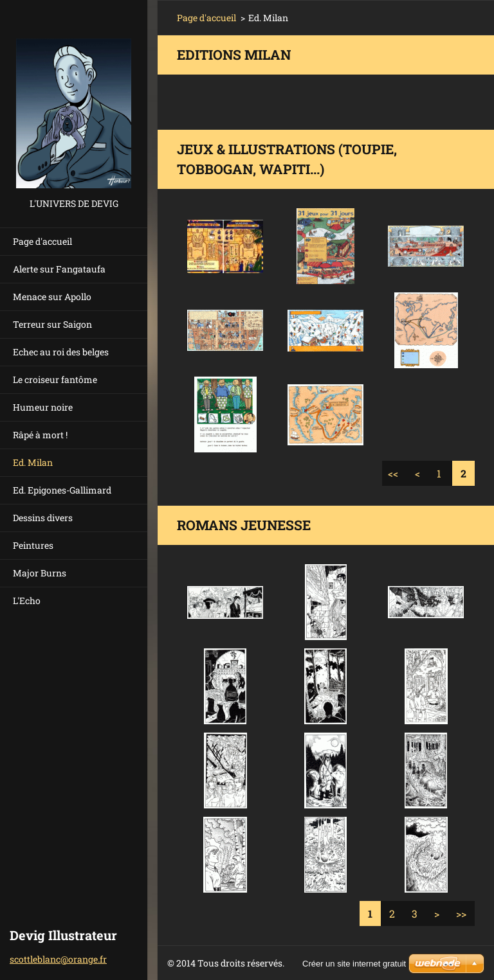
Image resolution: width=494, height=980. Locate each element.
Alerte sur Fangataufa (59, 269)
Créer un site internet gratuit (354, 964)
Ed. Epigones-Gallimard (62, 490)
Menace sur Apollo (52, 297)
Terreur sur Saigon (52, 324)
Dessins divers (43, 518)
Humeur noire (43, 407)
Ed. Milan (33, 462)
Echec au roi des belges (61, 352)
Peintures (33, 545)
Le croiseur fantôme (55, 379)
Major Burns (40, 573)
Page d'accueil (42, 241)
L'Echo (27, 601)
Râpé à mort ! (40, 435)
